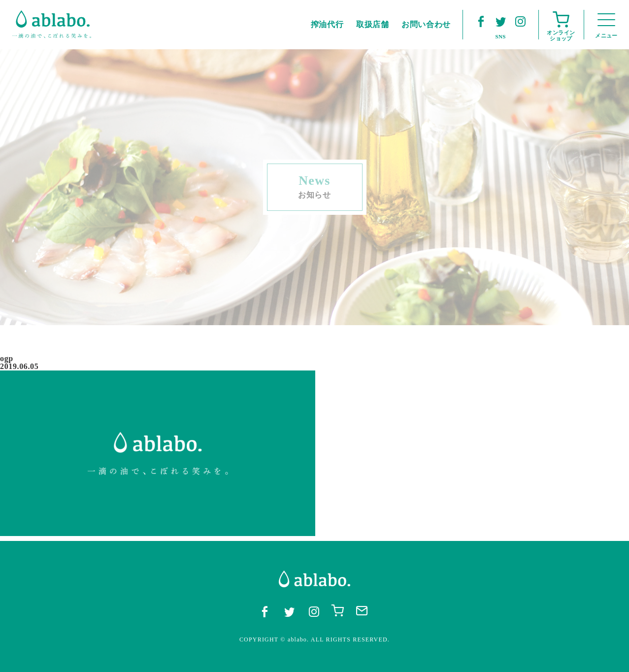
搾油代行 (327, 24)
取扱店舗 (373, 24)
